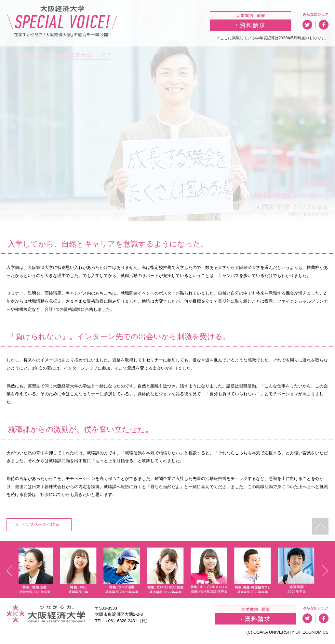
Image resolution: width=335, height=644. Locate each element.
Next (325, 571)
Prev (10, 571)
